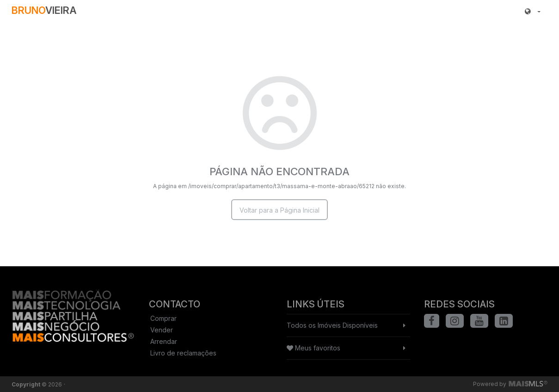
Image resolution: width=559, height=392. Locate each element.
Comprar (163, 318)
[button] (533, 12)
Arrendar (164, 341)
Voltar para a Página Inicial (279, 210)
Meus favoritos (313, 348)
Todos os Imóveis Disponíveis (332, 325)
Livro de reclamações (183, 353)
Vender (162, 330)
